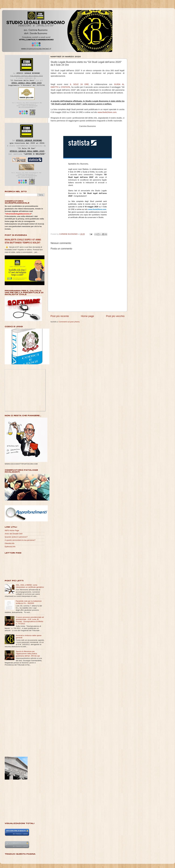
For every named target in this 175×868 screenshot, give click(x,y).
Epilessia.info (10, 547)
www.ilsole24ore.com (107, 112)
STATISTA (66, 87)
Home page (87, 316)
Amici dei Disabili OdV (14, 534)
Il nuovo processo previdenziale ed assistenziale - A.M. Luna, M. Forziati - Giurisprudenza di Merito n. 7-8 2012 (30, 620)
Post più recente (60, 316)
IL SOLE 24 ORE (79, 84)
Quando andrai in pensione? (16, 537)
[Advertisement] (15, 712)
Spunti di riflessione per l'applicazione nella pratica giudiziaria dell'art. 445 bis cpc (28, 654)
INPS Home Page (12, 530)
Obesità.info (10, 543)
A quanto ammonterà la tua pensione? (20, 540)
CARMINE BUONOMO (69, 234)
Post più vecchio (115, 316)
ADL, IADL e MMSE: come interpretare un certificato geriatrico (30, 586)
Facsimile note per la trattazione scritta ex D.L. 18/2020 (29, 602)
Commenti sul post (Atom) (69, 322)
